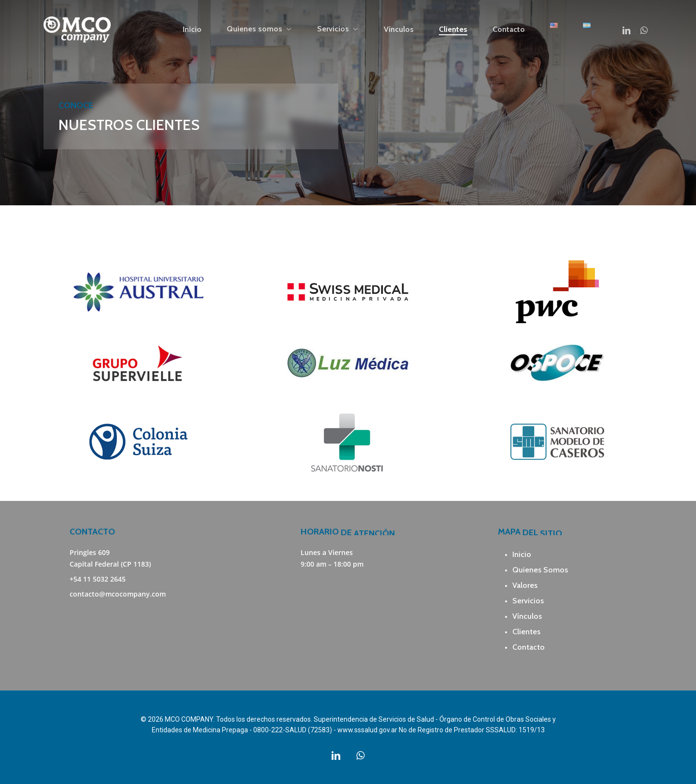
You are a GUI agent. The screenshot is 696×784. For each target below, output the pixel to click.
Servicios (528, 601)
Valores (525, 585)
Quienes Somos (540, 570)
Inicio (522, 554)
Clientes (526, 632)
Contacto (529, 647)
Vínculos (527, 616)
